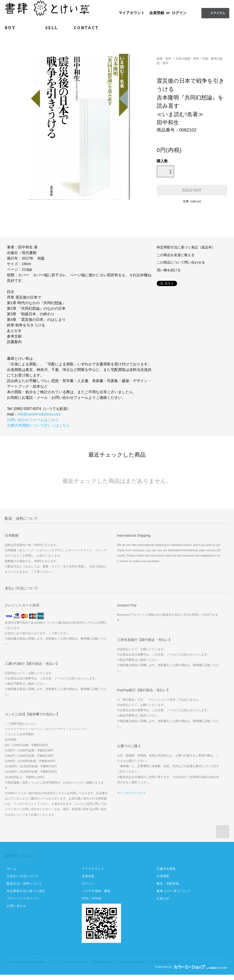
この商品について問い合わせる (181, 262)
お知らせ (163, 898)
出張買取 (163, 876)
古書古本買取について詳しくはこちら (38, 425)
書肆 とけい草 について (174, 891)
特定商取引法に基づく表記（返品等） (186, 247)
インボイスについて (133, 793)
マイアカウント (132, 13)
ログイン (179, 13)
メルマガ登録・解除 (96, 891)
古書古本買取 (166, 869)
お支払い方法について (23, 876)
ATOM (97, 898)
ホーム (12, 869)
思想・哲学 (164, 59)
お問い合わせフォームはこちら (33, 420)
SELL (51, 28)
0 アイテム (215, 13)
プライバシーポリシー (23, 898)
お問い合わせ (17, 906)
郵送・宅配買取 (168, 883)
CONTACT (86, 28)
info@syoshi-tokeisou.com (39, 414)
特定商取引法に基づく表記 (26, 891)
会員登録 (157, 13)
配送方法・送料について (24, 883)
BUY (17, 28)
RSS (85, 898)
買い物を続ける (169, 270)
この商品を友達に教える (176, 255)
